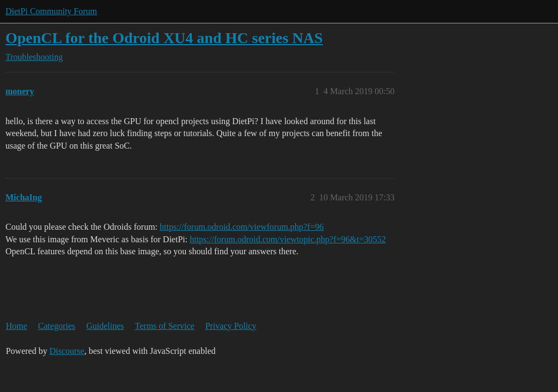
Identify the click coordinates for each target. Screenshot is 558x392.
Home (17, 326)
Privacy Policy (231, 326)
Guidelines (105, 326)
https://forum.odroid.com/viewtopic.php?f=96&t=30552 (288, 239)
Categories (57, 326)
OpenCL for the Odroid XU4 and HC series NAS (164, 38)
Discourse (67, 351)
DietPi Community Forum (51, 11)
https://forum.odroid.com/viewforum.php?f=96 (242, 227)
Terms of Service (165, 326)
